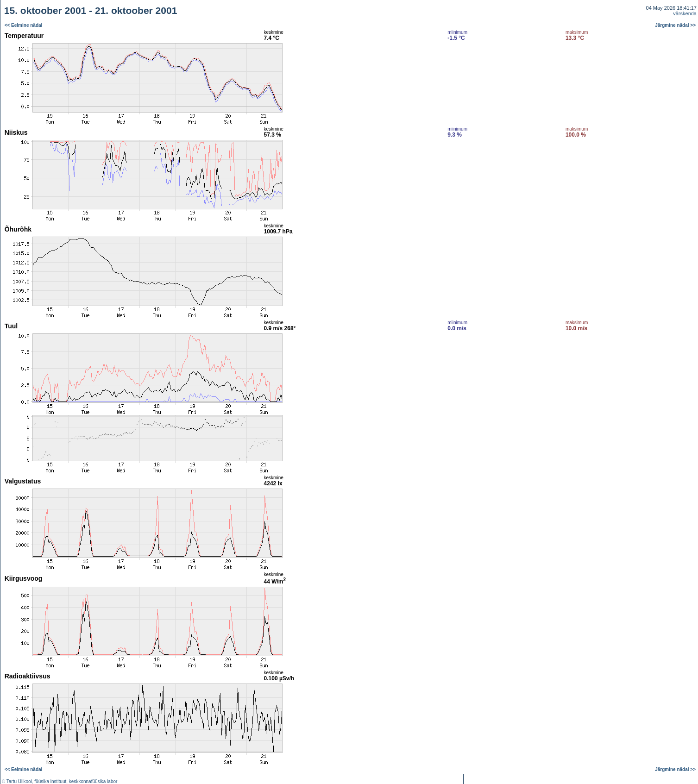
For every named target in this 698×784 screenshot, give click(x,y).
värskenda (685, 13)
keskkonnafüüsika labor (93, 781)
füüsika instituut (50, 781)
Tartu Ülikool (19, 781)
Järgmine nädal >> (675, 25)
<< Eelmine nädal (24, 25)
